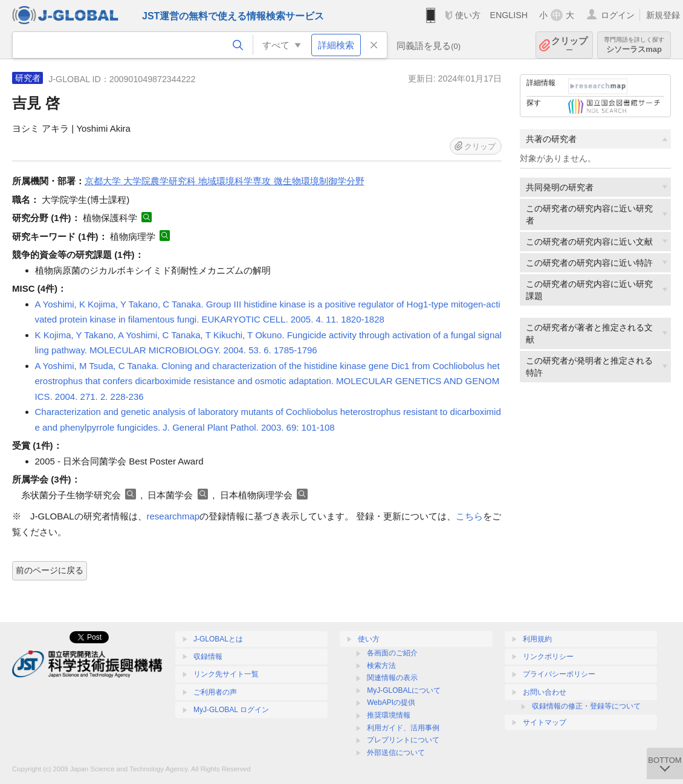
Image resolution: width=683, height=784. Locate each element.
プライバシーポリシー (559, 674)
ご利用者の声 (215, 692)
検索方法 (381, 666)
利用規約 (537, 639)
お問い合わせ (545, 692)
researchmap (173, 516)
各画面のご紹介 (392, 653)
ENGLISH (509, 15)
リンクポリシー (548, 657)
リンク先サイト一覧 (226, 674)
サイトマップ (545, 722)
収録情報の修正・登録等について (586, 706)
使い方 (468, 15)
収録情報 (208, 657)
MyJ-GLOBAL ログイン (231, 710)
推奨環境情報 (389, 715)
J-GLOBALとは (218, 639)
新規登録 (663, 15)
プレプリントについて (403, 740)
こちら (469, 516)
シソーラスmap (634, 45)
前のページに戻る (50, 570)
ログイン (618, 15)
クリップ (569, 45)
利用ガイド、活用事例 (403, 728)
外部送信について (396, 753)
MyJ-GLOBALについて (404, 690)
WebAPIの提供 (391, 702)
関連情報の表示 (392, 678)
